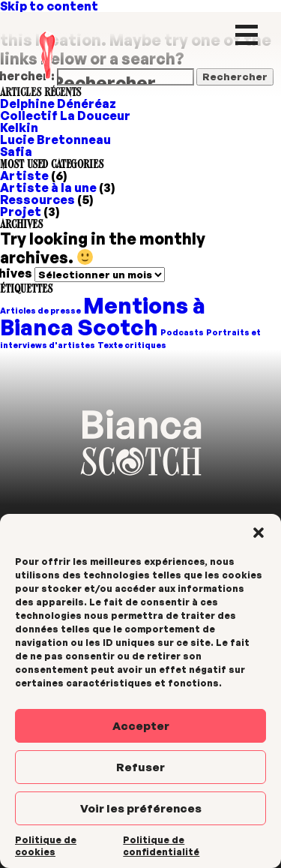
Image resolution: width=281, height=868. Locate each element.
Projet (21, 212)
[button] (259, 533)
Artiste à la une (48, 188)
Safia (16, 152)
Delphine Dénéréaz (58, 104)
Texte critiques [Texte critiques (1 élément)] (132, 345)
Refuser (140, 767)
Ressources (37, 200)
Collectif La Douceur (65, 116)
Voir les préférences (141, 808)
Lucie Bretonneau (55, 140)
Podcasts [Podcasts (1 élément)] (182, 332)
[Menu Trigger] (246, 33)
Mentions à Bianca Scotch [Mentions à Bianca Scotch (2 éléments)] (103, 316)
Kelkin (19, 128)
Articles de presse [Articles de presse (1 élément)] (40, 311)
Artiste (24, 176)
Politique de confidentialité (161, 846)
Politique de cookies (46, 846)
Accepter (141, 726)
